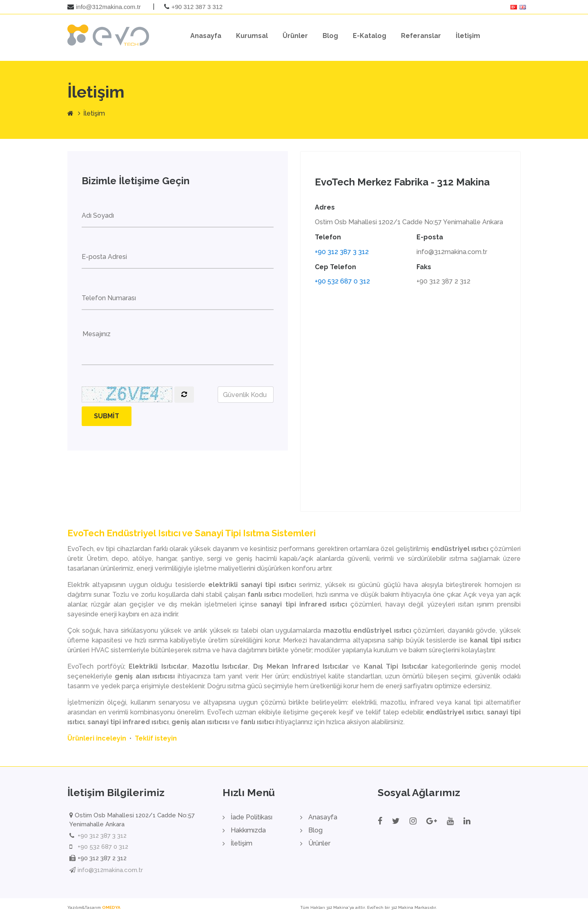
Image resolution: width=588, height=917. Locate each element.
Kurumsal (252, 36)
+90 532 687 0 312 (342, 282)
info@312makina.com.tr (108, 7)
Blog (330, 36)
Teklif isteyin (156, 739)
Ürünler (295, 36)
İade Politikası (252, 818)
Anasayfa (206, 36)
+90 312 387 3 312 (197, 7)
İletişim (468, 36)
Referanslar (421, 36)
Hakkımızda (248, 831)
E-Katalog (370, 36)
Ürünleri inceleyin (97, 739)
